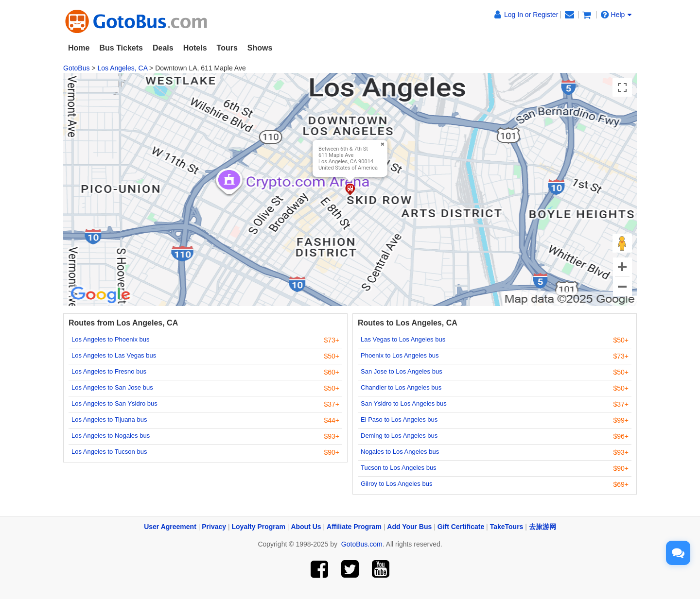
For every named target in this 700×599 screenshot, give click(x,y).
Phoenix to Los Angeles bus (400, 355)
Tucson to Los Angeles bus (399, 468)
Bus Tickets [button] (121, 48)
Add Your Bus (409, 527)
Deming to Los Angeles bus (399, 436)
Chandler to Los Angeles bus (401, 387)
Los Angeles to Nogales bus (111, 436)
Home (79, 48)
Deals (163, 48)
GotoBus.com (362, 544)
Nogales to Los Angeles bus (400, 452)
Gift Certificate (461, 527)
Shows (260, 48)
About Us (306, 527)
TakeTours (507, 527)
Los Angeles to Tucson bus (109, 452)
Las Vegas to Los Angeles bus (403, 339)
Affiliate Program (354, 527)
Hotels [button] (195, 48)
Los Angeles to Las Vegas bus (114, 355)
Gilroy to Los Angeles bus (396, 484)
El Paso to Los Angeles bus (399, 419)
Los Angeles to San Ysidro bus (114, 403)
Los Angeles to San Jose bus (112, 387)
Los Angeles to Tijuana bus (109, 419)
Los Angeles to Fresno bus (109, 371)
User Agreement (170, 527)
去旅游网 (542, 527)
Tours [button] (227, 48)
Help (616, 15)
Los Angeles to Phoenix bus (110, 339)
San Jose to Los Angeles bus (402, 371)
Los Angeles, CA (122, 68)
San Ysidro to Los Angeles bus (404, 403)
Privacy (214, 527)
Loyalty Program (259, 527)
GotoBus (76, 68)
